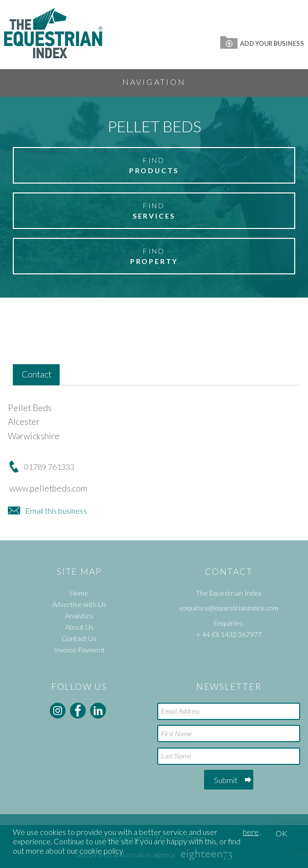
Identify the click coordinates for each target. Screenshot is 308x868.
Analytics (79, 616)
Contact (36, 374)
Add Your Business (262, 43)
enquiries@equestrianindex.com (229, 608)
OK (281, 833)
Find (154, 166)
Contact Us (79, 638)
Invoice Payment (79, 650)
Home (79, 593)
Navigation (154, 82)
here (251, 832)
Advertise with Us (79, 604)
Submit (226, 780)
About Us (79, 627)
